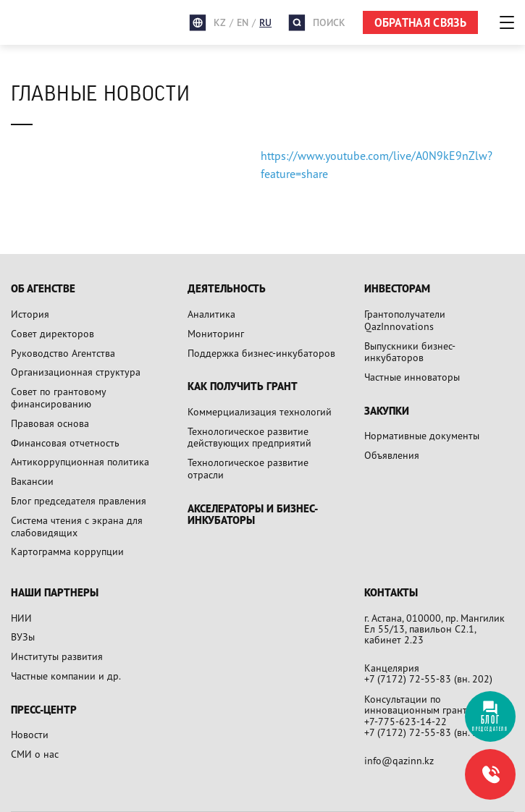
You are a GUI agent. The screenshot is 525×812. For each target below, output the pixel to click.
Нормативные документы (422, 435)
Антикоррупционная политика (80, 461)
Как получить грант (243, 387)
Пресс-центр (44, 710)
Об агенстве (43, 289)
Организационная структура (76, 372)
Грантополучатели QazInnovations (405, 320)
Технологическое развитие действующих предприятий (249, 437)
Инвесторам (397, 289)
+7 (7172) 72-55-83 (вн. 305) (428, 732)
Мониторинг (216, 333)
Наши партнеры (55, 593)
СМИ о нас (35, 754)
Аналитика (211, 314)
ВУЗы (23, 637)
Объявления (392, 455)
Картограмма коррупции (67, 551)
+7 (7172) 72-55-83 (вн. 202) (428, 678)
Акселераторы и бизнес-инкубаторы (253, 515)
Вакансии (32, 481)
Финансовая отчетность (65, 443)
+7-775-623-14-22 (406, 721)
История (30, 314)
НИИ (21, 618)
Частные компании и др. (66, 676)
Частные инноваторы (412, 377)
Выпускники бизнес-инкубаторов (410, 352)
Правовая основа (50, 423)
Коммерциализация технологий (260, 411)
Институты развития (57, 656)
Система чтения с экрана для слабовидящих (77, 526)
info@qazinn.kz (399, 760)
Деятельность (227, 289)
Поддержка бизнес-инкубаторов (261, 353)
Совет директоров (52, 333)
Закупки (387, 411)
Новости (30, 734)
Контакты (391, 593)
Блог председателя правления (79, 500)
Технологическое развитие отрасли (248, 468)
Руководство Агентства (63, 353)
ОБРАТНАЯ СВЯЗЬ (420, 22)
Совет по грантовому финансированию (58, 397)
